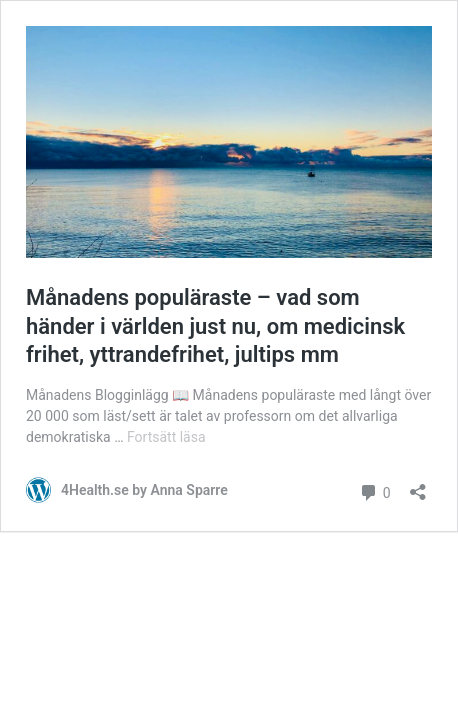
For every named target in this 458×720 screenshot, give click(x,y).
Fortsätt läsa (166, 437)
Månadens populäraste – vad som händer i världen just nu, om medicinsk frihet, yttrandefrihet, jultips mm (215, 326)
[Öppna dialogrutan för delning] (418, 485)
